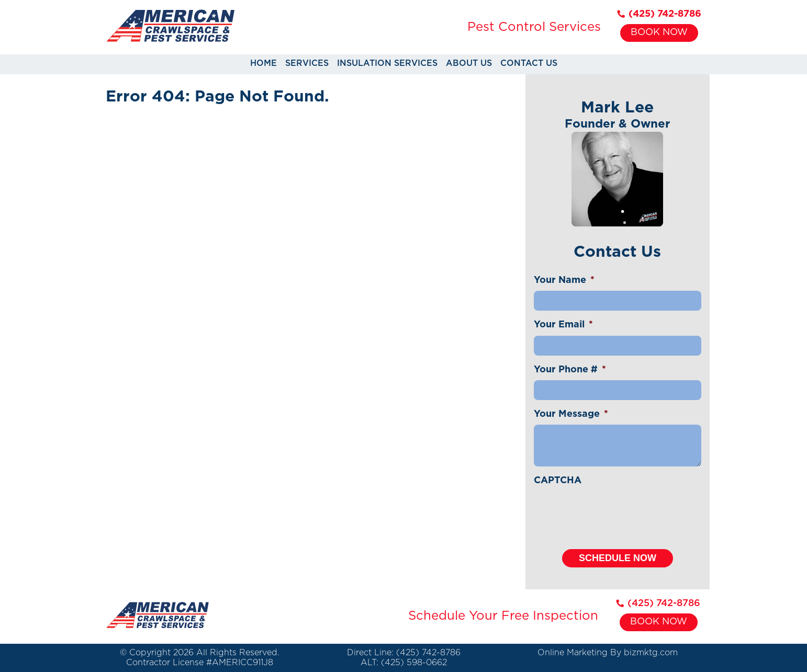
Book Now (659, 32)
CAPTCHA (558, 481)
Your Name (564, 280)
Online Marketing (573, 653)
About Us (469, 63)
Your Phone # (570, 370)
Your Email (563, 325)
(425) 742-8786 (659, 14)
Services (307, 63)
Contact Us (529, 63)
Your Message (571, 414)
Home (264, 63)
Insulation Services (387, 63)
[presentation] (613, 512)
